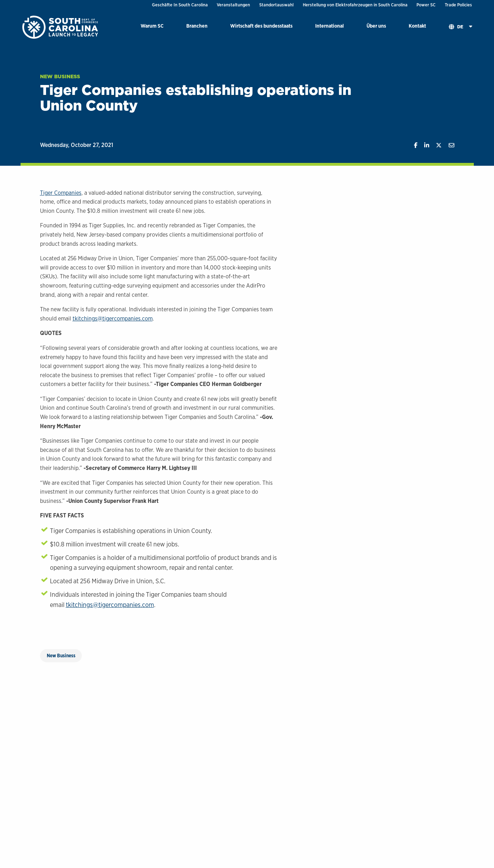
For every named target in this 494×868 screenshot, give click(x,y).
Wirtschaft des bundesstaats (261, 26)
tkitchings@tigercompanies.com (113, 319)
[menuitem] (152, 27)
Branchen (197, 26)
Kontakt (417, 26)
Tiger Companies (61, 193)
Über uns (376, 26)
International (330, 26)
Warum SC (152, 26)
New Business (60, 76)
